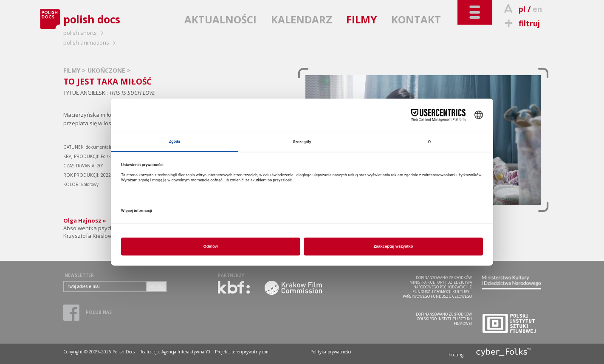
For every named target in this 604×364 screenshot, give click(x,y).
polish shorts (85, 33)
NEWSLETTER (79, 275)
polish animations (91, 42)
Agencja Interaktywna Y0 (186, 352)
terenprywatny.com (251, 352)
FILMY (361, 19)
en (537, 9)
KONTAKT (416, 19)
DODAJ (156, 286)
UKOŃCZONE (107, 70)
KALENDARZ (302, 19)
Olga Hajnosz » (85, 220)
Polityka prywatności (331, 352)
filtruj (521, 23)
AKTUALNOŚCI (220, 19)
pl (522, 9)
